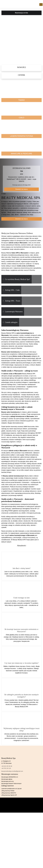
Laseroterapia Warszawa (14, 312)
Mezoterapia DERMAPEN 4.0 (10, 777)
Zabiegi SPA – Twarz (13, 301)
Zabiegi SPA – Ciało (12, 290)
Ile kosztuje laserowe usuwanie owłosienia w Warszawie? (21, 630)
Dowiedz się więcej (21, 189)
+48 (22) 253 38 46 (7, 766)
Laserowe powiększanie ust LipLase (11, 789)
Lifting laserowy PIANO (8, 791)
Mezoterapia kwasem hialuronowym (11, 783)
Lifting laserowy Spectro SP (9, 795)
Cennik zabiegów (11, 322)
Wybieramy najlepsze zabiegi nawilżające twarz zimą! (21, 729)
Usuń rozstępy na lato (21, 598)
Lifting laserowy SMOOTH (9, 793)
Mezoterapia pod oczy (8, 781)
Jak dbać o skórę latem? (21, 568)
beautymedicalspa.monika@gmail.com (12, 771)
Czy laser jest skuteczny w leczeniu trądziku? (22, 663)
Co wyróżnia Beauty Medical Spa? (18, 279)
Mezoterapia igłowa (7, 779)
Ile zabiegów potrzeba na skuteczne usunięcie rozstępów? (21, 696)
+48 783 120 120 (6, 768)
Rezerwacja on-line (21, 13)
